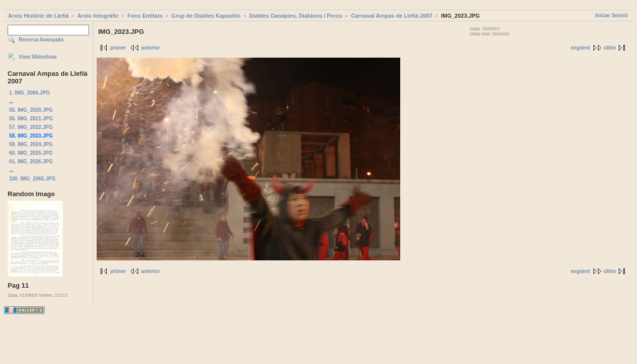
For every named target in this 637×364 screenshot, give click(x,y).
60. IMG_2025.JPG (31, 153)
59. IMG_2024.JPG (31, 144)
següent (580, 48)
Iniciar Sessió (612, 15)
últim (610, 48)
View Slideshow (38, 57)
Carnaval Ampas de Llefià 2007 (392, 16)
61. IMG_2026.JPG (31, 162)
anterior (151, 48)
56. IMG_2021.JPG (31, 119)
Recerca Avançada (41, 40)
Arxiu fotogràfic (98, 16)
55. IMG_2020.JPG (31, 110)
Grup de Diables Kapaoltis (206, 16)
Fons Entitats (145, 16)
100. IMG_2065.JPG (32, 179)
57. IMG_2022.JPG (31, 127)
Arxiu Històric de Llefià (38, 16)
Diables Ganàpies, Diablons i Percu (296, 16)
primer (118, 48)
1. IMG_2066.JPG (30, 93)
